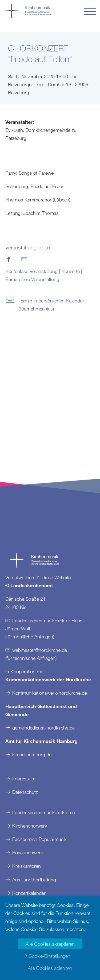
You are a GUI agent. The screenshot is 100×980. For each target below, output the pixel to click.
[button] (90, 11)
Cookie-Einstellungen (49, 956)
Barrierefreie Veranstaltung (32, 279)
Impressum (24, 779)
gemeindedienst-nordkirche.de (43, 728)
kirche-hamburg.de (32, 754)
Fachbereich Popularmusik (39, 839)
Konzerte (71, 271)
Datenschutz (25, 792)
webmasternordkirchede (40, 650)
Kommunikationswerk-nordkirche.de (50, 693)
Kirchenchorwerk (30, 826)
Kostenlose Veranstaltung (31, 271)
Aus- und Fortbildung (34, 880)
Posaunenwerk (28, 852)
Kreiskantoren (27, 866)
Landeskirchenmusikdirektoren (44, 812)
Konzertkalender (29, 893)
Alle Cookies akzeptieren (50, 944)
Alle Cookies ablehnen (50, 968)
